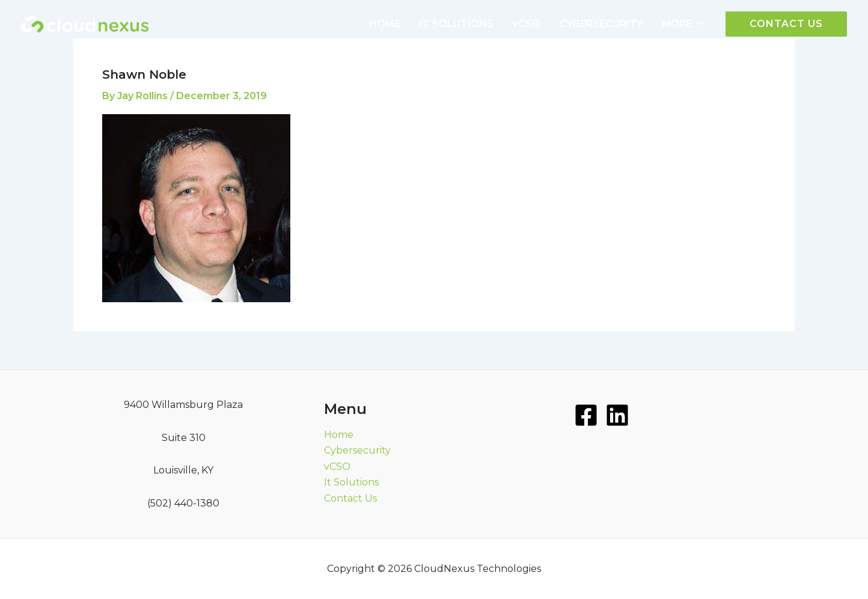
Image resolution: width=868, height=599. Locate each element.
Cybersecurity (357, 450)
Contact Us (350, 498)
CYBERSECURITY (601, 24)
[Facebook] (586, 415)
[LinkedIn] (617, 415)
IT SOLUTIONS (457, 24)
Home (339, 435)
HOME (385, 24)
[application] (698, 24)
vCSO (527, 24)
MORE (683, 24)
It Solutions (351, 482)
